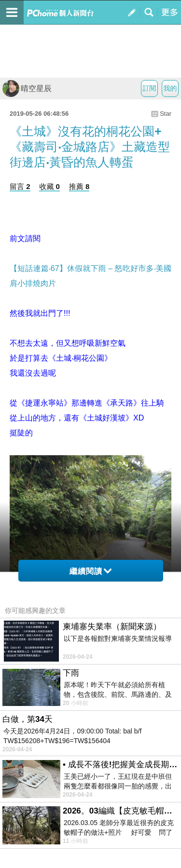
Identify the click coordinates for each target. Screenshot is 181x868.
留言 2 (20, 186)
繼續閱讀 (90, 571)
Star (166, 114)
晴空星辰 (27, 88)
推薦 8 (79, 186)
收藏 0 (49, 186)
